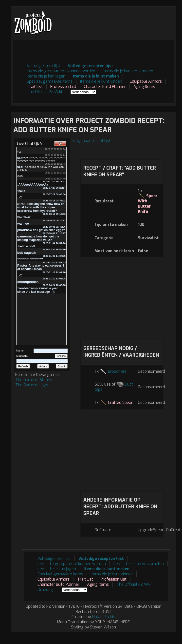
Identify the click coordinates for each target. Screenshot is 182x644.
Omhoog (45, 590)
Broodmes (117, 371)
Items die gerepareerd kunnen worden (61, 71)
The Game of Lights (33, 385)
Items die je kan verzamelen (128, 71)
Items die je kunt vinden (101, 81)
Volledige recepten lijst (91, 66)
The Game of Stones (34, 380)
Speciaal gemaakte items (50, 81)
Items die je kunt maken (96, 76)
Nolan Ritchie (104, 617)
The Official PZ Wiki (44, 92)
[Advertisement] (85, 96)
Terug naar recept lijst (91, 141)
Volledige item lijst (44, 66)
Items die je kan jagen (46, 76)
